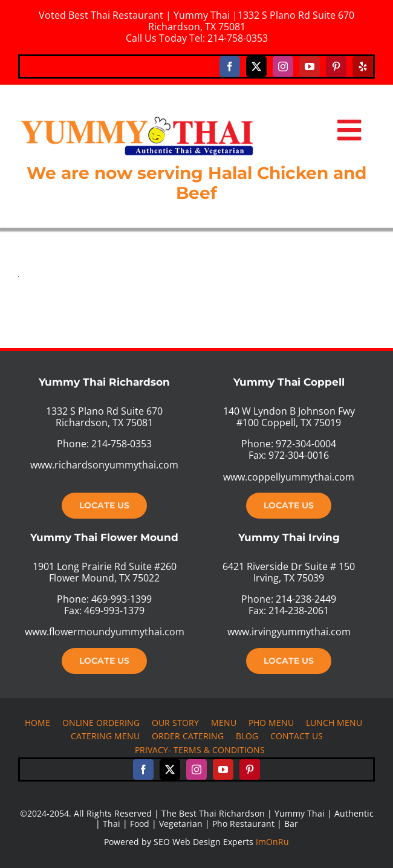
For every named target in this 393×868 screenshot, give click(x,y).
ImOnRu (272, 842)
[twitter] (256, 66)
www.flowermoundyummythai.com (105, 632)
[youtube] (310, 66)
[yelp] (363, 66)
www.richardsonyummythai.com (104, 465)
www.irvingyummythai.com (289, 632)
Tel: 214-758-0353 (229, 38)
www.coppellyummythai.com (289, 477)
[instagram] (283, 66)
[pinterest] (336, 66)
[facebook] (230, 66)
